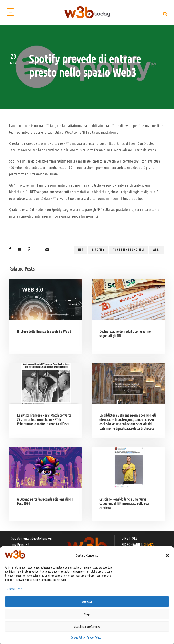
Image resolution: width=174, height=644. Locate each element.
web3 (156, 255)
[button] (167, 556)
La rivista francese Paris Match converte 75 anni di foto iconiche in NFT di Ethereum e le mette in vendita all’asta (44, 425)
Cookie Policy (78, 638)
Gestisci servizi (14, 589)
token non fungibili (129, 255)
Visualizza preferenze (87, 627)
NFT (81, 255)
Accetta (87, 602)
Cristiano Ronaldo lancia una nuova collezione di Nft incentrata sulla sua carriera (124, 509)
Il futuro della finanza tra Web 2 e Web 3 (44, 337)
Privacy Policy (94, 638)
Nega (87, 614)
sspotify (98, 255)
